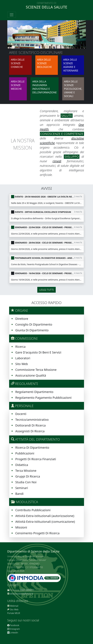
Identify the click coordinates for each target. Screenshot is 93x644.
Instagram (14, 629)
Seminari (22, 488)
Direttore (22, 319)
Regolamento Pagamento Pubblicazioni (43, 398)
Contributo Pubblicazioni (33, 510)
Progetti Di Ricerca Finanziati (36, 459)
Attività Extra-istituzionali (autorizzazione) (45, 516)
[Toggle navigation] (12, 15)
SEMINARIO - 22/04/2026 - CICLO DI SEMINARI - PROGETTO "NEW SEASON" (54, 227)
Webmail (14, 606)
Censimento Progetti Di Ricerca (37, 533)
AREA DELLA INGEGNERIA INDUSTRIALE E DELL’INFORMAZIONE (44, 87)
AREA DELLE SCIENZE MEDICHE (18, 85)
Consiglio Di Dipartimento (34, 324)
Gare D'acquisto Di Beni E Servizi (38, 352)
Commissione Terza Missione (36, 370)
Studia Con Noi (26, 482)
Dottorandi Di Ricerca (31, 425)
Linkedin (13, 633)
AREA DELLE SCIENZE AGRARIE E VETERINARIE (71, 65)
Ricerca (20, 347)
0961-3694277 (27, 590)
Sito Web (22, 364)
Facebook (13, 625)
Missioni (21, 527)
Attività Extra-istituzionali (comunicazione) (45, 522)
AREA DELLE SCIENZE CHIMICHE (18, 63)
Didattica (22, 465)
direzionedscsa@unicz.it (21, 594)
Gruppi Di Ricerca (28, 476)
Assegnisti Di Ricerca (30, 431)
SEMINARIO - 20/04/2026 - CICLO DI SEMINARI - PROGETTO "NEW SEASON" (54, 243)
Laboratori (23, 358)
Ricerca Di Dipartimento (32, 448)
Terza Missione (26, 471)
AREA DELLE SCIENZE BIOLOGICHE (45, 63)
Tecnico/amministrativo (32, 420)
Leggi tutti (46, 290)
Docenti (21, 414)
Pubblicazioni (25, 453)
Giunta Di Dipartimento (32, 330)
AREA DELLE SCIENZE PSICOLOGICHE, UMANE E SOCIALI (73, 89)
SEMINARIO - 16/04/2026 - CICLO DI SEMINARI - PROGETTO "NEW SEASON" (54, 273)
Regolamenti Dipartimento (34, 392)
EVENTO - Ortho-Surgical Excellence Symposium (43, 212)
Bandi (19, 494)
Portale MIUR (14, 613)
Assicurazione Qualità (31, 375)
